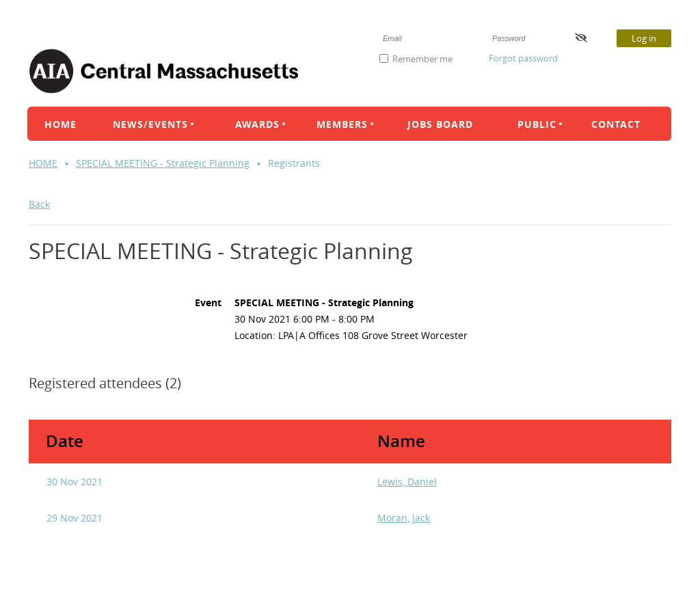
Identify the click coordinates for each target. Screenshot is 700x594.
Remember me (422, 59)
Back (39, 204)
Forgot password (523, 58)
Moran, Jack (404, 518)
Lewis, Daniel (407, 482)
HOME (43, 163)
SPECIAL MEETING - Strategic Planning (163, 163)
